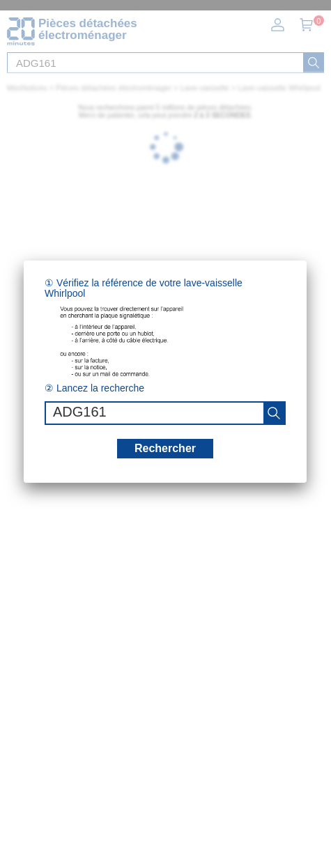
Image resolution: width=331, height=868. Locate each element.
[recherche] (274, 413)
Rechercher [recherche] (165, 448)
